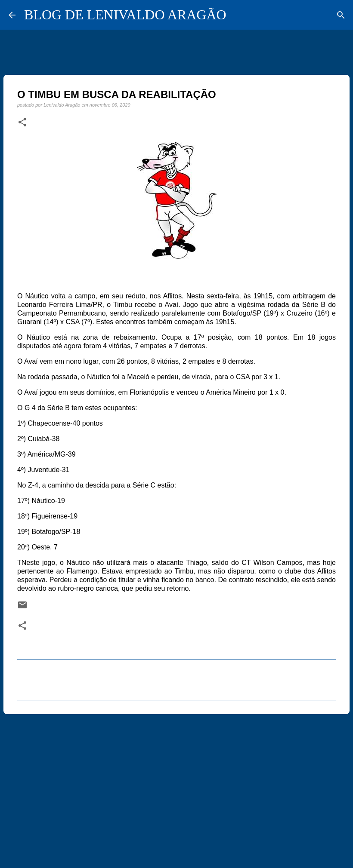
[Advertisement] (176, 787)
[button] (22, 123)
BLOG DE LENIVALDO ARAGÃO (125, 15)
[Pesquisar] (341, 15)
